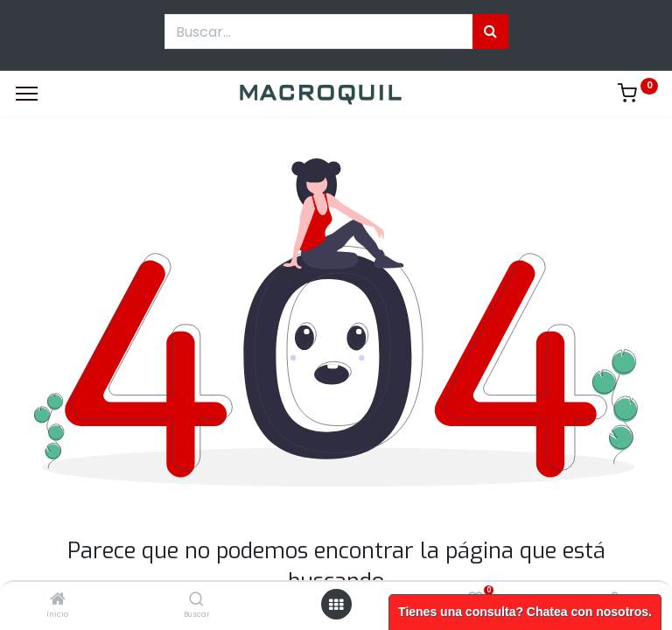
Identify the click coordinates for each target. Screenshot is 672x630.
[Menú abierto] (336, 605)
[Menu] (27, 94)
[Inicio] (58, 600)
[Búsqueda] (490, 31)
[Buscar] (196, 600)
